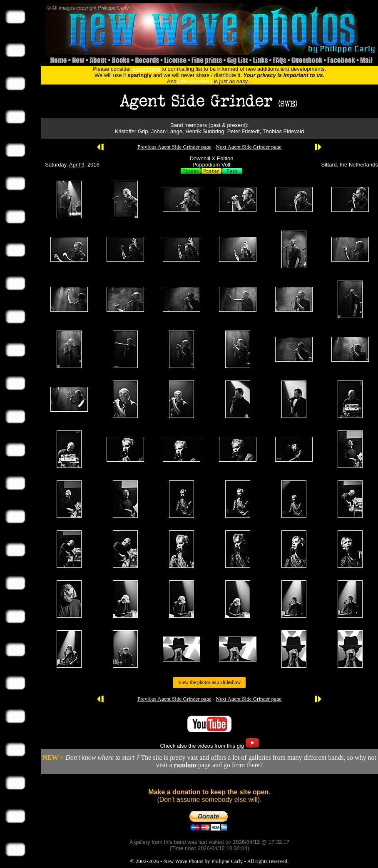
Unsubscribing (195, 81)
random (185, 765)
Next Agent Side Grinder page (249, 147)
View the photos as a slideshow (209, 682)
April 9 (77, 165)
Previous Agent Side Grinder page (174, 147)
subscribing (147, 69)
